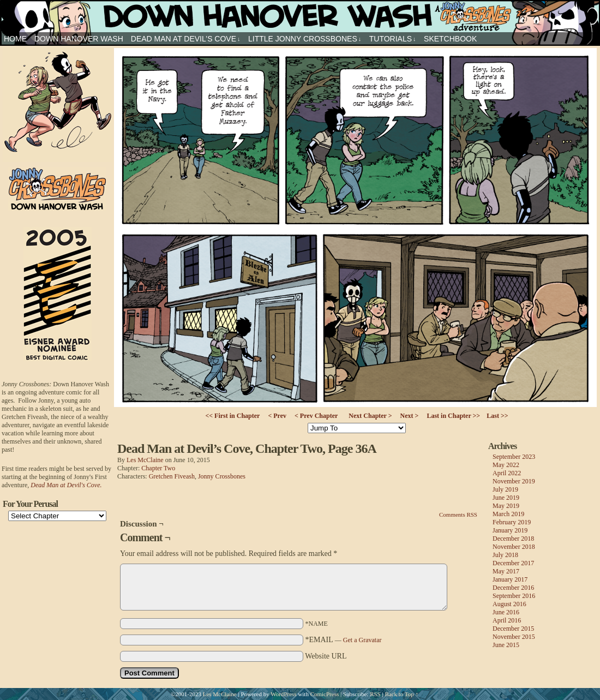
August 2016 (509, 604)
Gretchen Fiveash (172, 476)
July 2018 (505, 555)
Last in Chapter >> (453, 416)
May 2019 (506, 506)
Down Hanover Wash (79, 39)
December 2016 (513, 588)
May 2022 (506, 465)
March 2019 (508, 514)
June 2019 (506, 498)
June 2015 (506, 645)
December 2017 (513, 563)
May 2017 (506, 571)
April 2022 (507, 473)
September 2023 (514, 457)
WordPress (283, 694)
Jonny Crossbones (300, 16)
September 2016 (514, 596)
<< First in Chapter (232, 416)
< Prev (277, 416)
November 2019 (514, 481)
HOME (15, 39)
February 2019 (512, 522)
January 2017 (510, 579)
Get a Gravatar (362, 640)
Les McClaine (145, 460)
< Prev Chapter (316, 416)
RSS (375, 694)
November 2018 (514, 547)
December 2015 (513, 629)
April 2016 (507, 620)
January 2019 (510, 530)
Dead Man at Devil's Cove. (66, 485)
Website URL (326, 656)
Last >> (497, 416)
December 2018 (513, 539)
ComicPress (325, 694)
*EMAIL (344, 640)
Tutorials (393, 39)
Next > (410, 416)
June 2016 (506, 612)
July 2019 (505, 489)
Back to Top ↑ (401, 694)
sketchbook (450, 39)
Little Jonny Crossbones (305, 39)
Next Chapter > (370, 416)
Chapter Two (158, 468)
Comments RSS (458, 514)
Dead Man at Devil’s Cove (186, 39)
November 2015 (514, 637)
